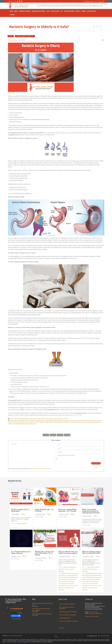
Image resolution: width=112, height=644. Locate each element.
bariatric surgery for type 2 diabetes (26, 422)
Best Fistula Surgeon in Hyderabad (68, 612)
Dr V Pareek (65, 419)
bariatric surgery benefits (47, 420)
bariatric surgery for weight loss (43, 422)
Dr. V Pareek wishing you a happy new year (21, 552)
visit (31, 193)
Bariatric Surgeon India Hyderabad (15, 636)
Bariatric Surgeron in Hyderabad (17, 419)
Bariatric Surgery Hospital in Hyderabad (34, 419)
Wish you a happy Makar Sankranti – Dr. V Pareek (68, 510)
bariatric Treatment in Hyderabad (16, 424)
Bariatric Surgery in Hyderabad (51, 419)
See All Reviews (16, 619)
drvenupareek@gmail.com (95, 613)
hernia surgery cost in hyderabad (66, 575)
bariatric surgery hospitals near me (78, 422)
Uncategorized (23, 523)
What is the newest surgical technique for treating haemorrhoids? (91, 511)
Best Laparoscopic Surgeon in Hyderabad (67, 608)
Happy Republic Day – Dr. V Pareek (44, 510)
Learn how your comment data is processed (41, 469)
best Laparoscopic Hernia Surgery (70, 573)
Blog (60, 419)
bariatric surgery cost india (77, 420)
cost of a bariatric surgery (30, 424)
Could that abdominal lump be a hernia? (42, 614)
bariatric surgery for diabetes (91, 420)
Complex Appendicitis (65, 618)
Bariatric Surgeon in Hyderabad (17, 420)
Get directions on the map (92, 616)
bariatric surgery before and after (33, 420)
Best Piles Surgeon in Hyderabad (68, 615)
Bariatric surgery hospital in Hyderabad (60, 422)
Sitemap (61, 628)
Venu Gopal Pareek (12, 40)
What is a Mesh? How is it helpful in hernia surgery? (68, 552)
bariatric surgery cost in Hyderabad (62, 420)
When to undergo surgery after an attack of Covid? (91, 552)
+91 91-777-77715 (98, 1)
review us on (16, 616)
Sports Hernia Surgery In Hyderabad (68, 621)
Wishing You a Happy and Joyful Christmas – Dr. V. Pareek (44, 553)
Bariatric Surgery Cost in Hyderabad (20, 510)
